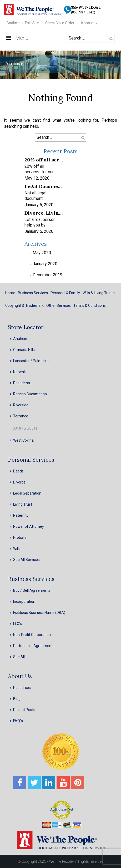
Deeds (18, 471)
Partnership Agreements (34, 646)
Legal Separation (27, 493)
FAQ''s (18, 721)
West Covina (23, 440)
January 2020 (45, 264)
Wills (17, 549)
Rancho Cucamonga (30, 394)
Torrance (21, 416)
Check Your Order (60, 23)
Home (10, 293)
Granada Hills (24, 350)
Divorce (19, 482)
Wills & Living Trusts (99, 293)
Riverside (21, 405)
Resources (22, 688)
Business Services (33, 293)
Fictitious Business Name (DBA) (39, 613)
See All (19, 657)
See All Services (26, 560)
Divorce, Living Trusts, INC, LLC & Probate (44, 213)
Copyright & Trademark (24, 305)
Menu (17, 38)
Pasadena (22, 383)
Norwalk (20, 372)
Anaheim (21, 339)
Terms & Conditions (90, 305)
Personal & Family (65, 293)
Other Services (59, 305)
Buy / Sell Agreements (32, 590)
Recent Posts (24, 710)
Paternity (21, 515)
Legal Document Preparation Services (44, 186)
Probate (20, 537)
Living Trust (23, 504)
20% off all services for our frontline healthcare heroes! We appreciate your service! (44, 159)
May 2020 (42, 253)
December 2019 (47, 275)
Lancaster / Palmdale (31, 361)
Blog (17, 699)
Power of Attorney (29, 526)
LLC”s (18, 624)
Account (88, 23)
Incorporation (24, 601)
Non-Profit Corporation (32, 635)
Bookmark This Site (23, 23)
